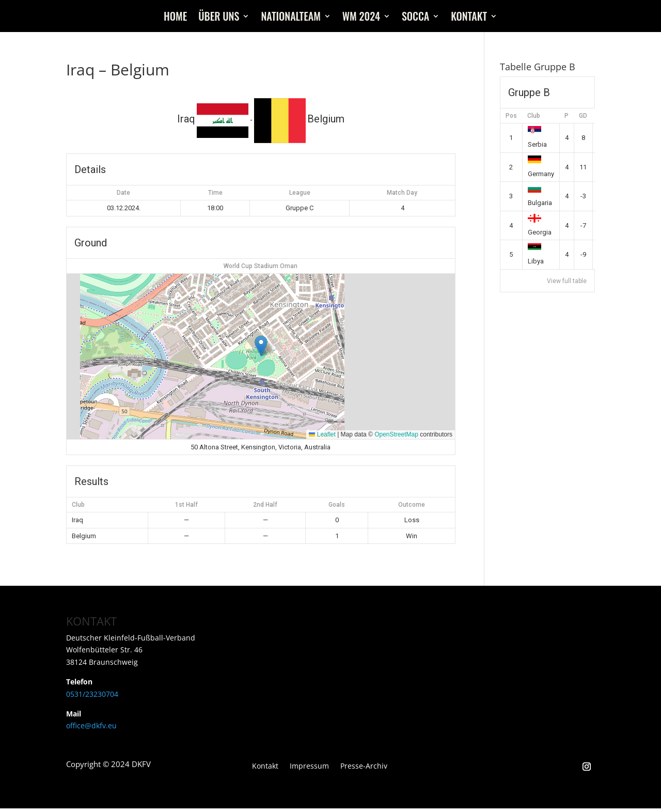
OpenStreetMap (396, 434)
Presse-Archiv (364, 767)
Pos (511, 116)
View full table (567, 281)
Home (175, 18)
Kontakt (469, 18)
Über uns (219, 18)
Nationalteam (290, 18)
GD (583, 116)
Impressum (309, 767)
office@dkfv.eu (91, 725)
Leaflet (322, 434)
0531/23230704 (92, 694)
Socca (415, 18)
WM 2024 (361, 18)
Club (534, 116)
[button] (261, 346)
